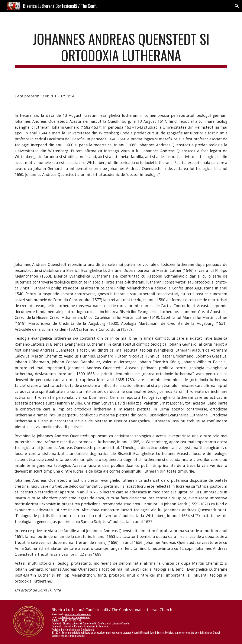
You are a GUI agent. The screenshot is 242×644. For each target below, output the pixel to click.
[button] (237, 6)
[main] (121, 49)
